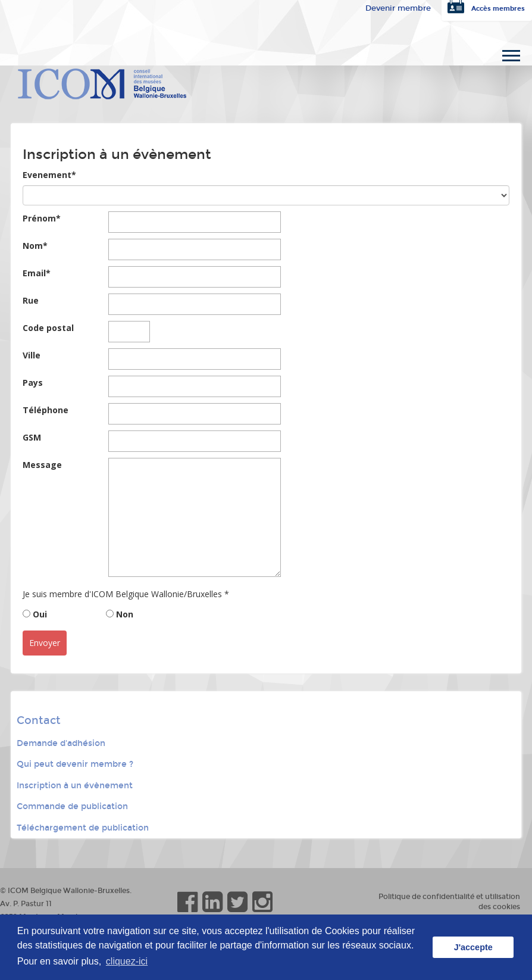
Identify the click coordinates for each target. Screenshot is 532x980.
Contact (39, 720)
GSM (32, 437)
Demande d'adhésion (61, 743)
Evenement (49, 175)
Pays (33, 383)
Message (42, 465)
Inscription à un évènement (75, 786)
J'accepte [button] (473, 947)
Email (37, 273)
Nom (35, 246)
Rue (31, 300)
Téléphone (46, 410)
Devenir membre (398, 8)
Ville (32, 355)
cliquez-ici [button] (127, 961)
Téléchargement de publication (83, 828)
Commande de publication (72, 806)
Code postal (48, 328)
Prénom (42, 218)
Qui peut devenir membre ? (75, 764)
